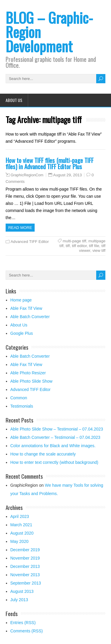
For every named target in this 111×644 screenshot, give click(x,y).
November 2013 (25, 575)
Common (19, 398)
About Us (14, 100)
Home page (21, 300)
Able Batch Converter (30, 317)
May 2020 (19, 541)
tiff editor (79, 246)
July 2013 (19, 600)
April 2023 (20, 516)
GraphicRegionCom (27, 175)
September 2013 (26, 583)
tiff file (94, 246)
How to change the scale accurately (43, 454)
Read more (20, 228)
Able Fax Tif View (26, 308)
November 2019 (25, 558)
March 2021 (21, 525)
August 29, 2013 (68, 175)
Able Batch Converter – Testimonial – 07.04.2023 (55, 437)
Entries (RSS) (23, 623)
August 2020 (22, 533)
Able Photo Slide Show (31, 381)
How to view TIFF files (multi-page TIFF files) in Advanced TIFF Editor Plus (50, 163)
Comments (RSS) (27, 631)
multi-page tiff (75, 241)
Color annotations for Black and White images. (53, 446)
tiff (68, 246)
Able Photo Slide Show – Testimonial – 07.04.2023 (57, 429)
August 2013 (22, 591)
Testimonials (22, 406)
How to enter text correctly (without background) (54, 462)
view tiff (99, 250)
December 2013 (25, 566)
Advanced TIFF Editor (30, 242)
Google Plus (22, 333)
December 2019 (25, 550)
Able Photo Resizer (28, 373)
